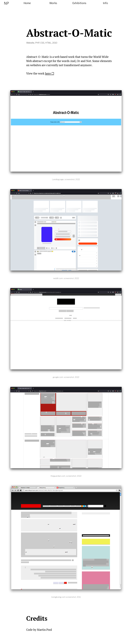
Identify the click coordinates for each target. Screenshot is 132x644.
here (48, 73)
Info (105, 3)
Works (53, 3)
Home (27, 3)
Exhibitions (79, 3)
